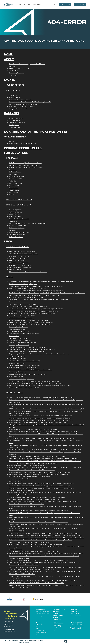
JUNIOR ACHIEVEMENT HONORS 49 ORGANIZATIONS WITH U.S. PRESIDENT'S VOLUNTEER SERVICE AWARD (46, 450)
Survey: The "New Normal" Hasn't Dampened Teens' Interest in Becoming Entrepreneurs (39, 475)
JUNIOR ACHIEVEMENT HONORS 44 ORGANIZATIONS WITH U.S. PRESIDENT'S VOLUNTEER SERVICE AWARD (46, 468)
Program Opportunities (23, 148)
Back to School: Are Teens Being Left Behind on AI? (26, 297)
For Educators (16, 153)
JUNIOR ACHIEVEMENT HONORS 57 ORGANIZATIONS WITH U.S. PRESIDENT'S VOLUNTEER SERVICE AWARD (46, 535)
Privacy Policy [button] (24, 640)
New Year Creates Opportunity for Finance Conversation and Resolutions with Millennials (38, 560)
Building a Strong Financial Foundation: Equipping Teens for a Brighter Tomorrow (36, 309)
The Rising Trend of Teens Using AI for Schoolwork (26, 365)
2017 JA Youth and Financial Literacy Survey (23, 254)
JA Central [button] (26, 643)
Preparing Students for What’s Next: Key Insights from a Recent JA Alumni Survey (36, 286)
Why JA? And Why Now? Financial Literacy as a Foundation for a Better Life (34, 381)
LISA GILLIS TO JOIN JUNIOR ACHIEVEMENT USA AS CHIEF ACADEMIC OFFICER (36, 583)
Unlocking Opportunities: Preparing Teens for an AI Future (28, 320)
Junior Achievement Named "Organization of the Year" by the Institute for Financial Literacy (39, 472)
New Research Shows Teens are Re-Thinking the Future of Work (30, 370)
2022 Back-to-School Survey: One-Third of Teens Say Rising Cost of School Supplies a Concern (40, 386)
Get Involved (80, 4)
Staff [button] (37, 626)
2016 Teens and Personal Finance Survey (22, 252)
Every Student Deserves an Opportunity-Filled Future (27, 64)
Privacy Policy (13, 71)
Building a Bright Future (17, 356)
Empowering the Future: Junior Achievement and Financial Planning (32, 349)
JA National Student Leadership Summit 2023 (24, 368)
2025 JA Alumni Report (17, 270)
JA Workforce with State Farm (19, 302)
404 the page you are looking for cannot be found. (45, 41)
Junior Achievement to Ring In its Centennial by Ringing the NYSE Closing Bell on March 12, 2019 (41, 420)
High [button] (54, 630)
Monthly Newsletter (16, 481)
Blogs (10, 277)
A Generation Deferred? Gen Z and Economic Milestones (28, 272)
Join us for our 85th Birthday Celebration (22, 107)
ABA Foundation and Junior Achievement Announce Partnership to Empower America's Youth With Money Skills (47, 409)
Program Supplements (19, 205)
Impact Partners (14, 127)
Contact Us (13, 75)
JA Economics (14, 174)
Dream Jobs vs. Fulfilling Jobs (19, 331)
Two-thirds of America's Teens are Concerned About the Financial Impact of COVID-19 (38, 456)
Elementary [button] (57, 626)
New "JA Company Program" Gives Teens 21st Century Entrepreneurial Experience (36, 545)
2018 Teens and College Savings (20, 263)
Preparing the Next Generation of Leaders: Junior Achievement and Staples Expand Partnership (41, 282)
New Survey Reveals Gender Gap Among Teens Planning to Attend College (34, 551)
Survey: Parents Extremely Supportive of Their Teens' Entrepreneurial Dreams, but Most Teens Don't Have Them (46, 538)
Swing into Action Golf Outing (19, 109)
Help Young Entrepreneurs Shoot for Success (24, 334)
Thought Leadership (18, 247)
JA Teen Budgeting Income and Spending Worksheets (27, 223)
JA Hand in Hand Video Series (19, 219)
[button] (30, 4)
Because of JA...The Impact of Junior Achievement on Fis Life (30, 325)
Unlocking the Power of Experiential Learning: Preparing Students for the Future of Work (39, 300)
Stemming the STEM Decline (19, 327)
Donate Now (65, 4)
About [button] (38, 622)
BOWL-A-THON (14, 97)
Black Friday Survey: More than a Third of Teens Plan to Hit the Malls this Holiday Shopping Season (42, 484)
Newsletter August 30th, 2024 (19, 479)
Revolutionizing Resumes (17, 358)
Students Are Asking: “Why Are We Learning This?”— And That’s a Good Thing (34, 295)
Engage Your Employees (17, 123)
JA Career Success (15, 172)
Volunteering (15, 137)
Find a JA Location (76, 628)
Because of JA (14, 336)
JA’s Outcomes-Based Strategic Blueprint (23, 284)
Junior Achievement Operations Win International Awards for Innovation (33, 429)
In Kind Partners (14, 120)
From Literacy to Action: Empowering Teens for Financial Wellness (31, 322)
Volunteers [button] (40, 610)
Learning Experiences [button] (58, 623)
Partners (11, 113)
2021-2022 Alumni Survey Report (20, 267)
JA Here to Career (15, 216)
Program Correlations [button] (57, 618)
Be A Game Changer (16, 377)
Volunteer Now (14, 141)
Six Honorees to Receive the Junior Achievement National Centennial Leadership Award (38, 511)
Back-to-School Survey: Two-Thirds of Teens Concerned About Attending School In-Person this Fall (42, 438)
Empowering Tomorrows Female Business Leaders (26, 352)
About (26, 4)
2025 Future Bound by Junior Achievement (23, 304)
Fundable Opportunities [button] (75, 613)
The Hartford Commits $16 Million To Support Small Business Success (32, 470)
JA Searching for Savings (17, 228)
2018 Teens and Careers (17, 261)
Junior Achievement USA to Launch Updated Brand (26, 465)
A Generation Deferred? (17, 329)
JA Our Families (14, 186)
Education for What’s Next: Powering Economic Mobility (28, 288)
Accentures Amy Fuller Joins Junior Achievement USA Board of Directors (34, 499)
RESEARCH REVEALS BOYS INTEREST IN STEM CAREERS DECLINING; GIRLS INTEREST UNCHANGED (44, 533)
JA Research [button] (40, 631)
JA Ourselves (13, 192)
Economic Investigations (17, 235)
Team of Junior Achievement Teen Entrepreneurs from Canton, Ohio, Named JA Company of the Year (43, 502)
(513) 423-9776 (9, 631)
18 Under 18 (13, 95)
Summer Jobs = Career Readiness (20, 318)
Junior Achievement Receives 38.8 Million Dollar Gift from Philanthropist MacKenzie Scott (39, 422)
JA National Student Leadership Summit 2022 (24, 388)
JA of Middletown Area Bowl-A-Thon (21, 100)
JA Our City (13, 181)
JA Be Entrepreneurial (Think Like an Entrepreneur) (26, 167)
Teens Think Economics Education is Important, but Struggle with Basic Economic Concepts (40, 486)
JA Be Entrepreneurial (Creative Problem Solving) (26, 163)
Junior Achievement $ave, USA (19, 232)
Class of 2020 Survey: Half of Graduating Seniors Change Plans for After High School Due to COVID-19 (42, 398)
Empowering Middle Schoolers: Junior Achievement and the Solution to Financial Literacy (39, 354)
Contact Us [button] (9, 629)
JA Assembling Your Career (18, 226)
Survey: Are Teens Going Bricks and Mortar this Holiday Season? (30, 542)
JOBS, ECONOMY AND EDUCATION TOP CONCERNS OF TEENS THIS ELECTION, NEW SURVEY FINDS (43, 581)
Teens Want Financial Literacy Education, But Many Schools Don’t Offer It (33, 311)
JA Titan (12, 195)
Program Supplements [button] (58, 614)
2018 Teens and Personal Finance (20, 265)
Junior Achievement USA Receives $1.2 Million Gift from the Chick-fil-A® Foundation (37, 497)
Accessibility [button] (33, 640)
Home (19, 4)
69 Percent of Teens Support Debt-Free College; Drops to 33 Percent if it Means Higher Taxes (40, 416)
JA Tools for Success (16, 212)
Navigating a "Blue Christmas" (19, 345)
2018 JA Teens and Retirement (19, 258)
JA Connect (13, 221)
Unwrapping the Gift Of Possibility (20, 340)
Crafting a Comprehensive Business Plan (22, 343)
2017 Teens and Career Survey (19, 256)
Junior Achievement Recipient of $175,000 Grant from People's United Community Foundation (40, 540)
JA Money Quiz (14, 214)
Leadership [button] (40, 624)
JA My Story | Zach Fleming (18, 372)
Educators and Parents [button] (59, 611)
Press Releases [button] (41, 633)
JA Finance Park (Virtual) (17, 177)
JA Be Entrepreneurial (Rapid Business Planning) (25, 165)
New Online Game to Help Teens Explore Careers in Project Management (34, 463)
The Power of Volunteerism (18, 338)
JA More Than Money (16, 179)
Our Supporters (14, 125)
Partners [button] (73, 610)
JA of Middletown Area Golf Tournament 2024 (24, 104)
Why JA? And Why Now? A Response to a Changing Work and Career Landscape (36, 383)
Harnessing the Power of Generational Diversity (25, 361)
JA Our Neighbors (15, 210)
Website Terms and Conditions (19, 68)
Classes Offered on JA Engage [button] (42, 615)
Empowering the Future (17, 363)
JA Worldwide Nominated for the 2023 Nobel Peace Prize (28, 374)
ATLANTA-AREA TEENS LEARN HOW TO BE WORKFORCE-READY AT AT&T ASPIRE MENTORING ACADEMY (45, 461)
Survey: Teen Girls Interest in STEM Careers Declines (27, 504)
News (54, 4)
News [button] (38, 635)
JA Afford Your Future (16, 237)
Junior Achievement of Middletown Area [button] (77, 625)
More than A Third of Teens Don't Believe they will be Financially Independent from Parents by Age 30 (43, 432)
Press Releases (15, 393)
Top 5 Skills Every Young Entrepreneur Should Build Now (28, 307)
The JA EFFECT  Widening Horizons (21, 379)
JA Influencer (13, 230)
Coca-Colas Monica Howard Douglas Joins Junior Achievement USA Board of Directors (38, 522)
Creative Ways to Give (16, 118)
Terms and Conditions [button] (11, 640)
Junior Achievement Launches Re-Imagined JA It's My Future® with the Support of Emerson (40, 418)
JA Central (12, 66)
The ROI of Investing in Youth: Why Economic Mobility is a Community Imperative (36, 291)
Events (46, 4)
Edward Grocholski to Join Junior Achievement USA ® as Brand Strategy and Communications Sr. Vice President (46, 554)
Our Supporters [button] (76, 616)
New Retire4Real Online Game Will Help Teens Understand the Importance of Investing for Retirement (44, 459)
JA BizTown (13, 170)
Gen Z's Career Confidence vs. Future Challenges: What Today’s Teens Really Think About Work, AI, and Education (47, 293)
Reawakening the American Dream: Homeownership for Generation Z (32, 313)
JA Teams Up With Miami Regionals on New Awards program (29, 477)
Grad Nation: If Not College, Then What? (22, 315)
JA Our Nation (14, 188)
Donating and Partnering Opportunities (36, 132)
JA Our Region (14, 190)
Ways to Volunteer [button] (42, 612)
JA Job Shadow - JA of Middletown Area (22, 143)
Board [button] (38, 628)
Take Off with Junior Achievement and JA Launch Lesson (28, 347)
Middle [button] (55, 628)
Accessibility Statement (17, 73)
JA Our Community (15, 183)
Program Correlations (19, 199)
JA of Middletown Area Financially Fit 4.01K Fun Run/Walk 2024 (30, 102)
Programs (37, 4)
